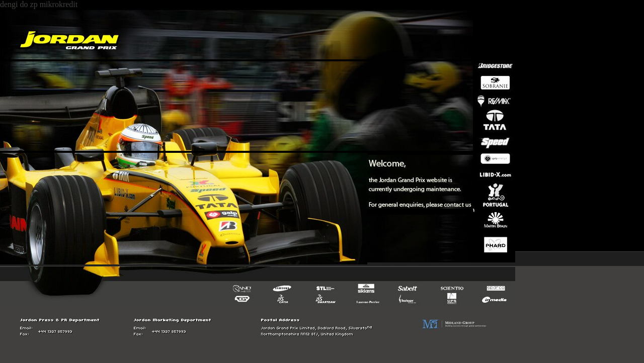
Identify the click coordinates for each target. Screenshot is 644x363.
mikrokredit (59, 4)
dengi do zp (19, 4)
